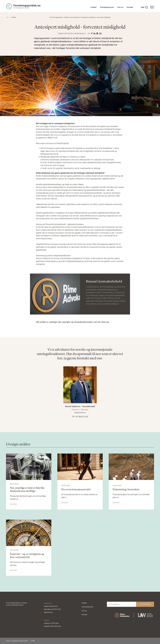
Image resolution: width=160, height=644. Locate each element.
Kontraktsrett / (75, 17)
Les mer (13, 504)
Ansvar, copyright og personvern (17, 641)
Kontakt (130, 7)
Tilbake (14, 17)
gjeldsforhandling (95, 162)
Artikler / (67, 17)
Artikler (93, 7)
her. (108, 322)
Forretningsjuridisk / (56, 17)
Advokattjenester (107, 7)
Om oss (120, 7)
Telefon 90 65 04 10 (51, 606)
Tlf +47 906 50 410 (80, 417)
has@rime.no (80, 412)
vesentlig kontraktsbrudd (68, 151)
